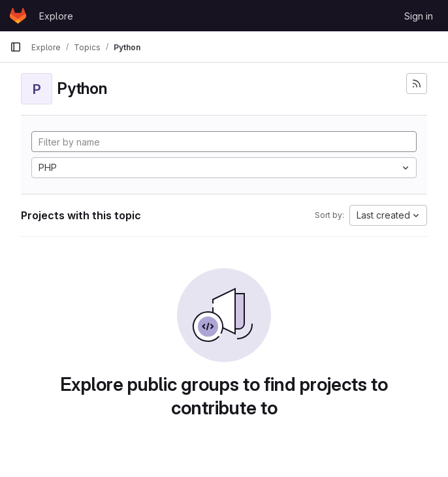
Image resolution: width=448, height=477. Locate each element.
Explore (56, 16)
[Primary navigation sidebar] (16, 47)
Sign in (419, 16)
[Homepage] (18, 16)
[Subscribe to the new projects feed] (417, 84)
